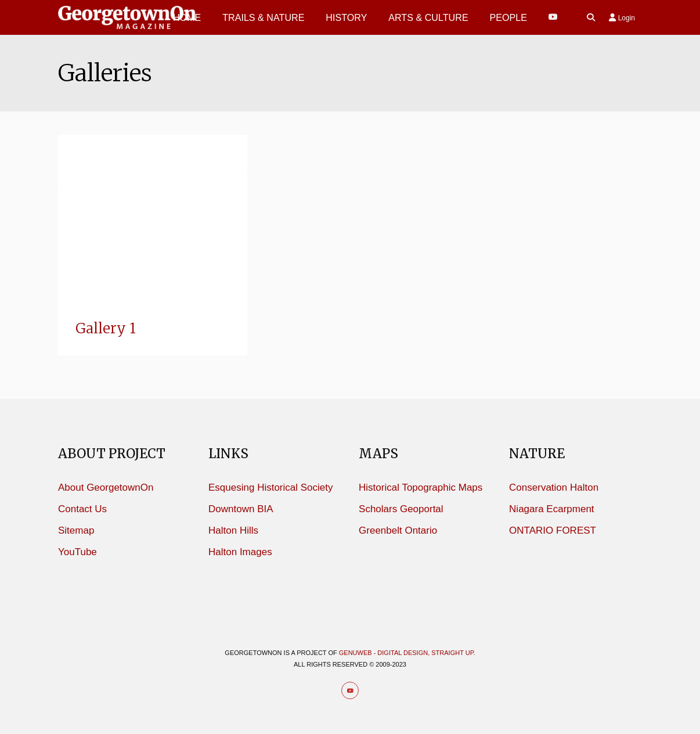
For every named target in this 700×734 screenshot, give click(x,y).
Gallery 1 (106, 328)
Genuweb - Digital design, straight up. (407, 653)
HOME (187, 17)
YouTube (77, 552)
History (346, 17)
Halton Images (240, 552)
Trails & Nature (263, 17)
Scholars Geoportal (401, 509)
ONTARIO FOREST (553, 530)
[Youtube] (553, 17)
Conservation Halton (554, 487)
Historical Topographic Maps (421, 487)
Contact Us (82, 509)
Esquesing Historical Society (270, 487)
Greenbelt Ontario (398, 530)
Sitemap (76, 530)
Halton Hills (233, 530)
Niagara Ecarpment (551, 509)
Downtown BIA (241, 509)
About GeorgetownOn (106, 487)
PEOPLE (508, 17)
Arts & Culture (428, 17)
